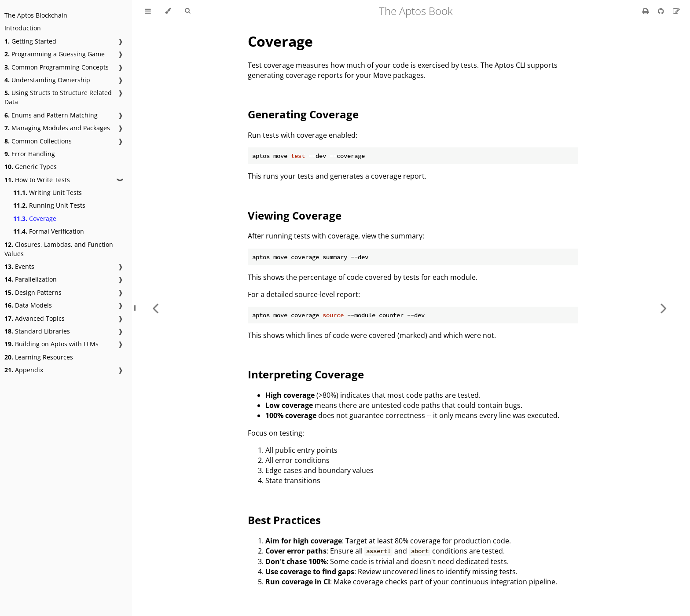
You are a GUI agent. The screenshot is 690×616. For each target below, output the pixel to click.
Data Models (28, 305)
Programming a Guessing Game (55, 54)
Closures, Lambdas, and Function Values (59, 249)
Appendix (24, 370)
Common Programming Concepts (57, 67)
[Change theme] (168, 11)
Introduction (23, 28)
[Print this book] (647, 11)
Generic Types (31, 167)
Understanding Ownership (47, 80)
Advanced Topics (35, 318)
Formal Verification (49, 231)
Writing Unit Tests (48, 192)
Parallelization (31, 279)
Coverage (35, 218)
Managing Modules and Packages (57, 128)
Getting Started (30, 41)
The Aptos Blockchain (36, 15)
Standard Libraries (37, 331)
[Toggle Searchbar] (187, 11)
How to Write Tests (37, 180)
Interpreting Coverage (306, 374)
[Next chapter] (664, 308)
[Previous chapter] (155, 308)
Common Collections (38, 141)
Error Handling (30, 154)
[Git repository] (662, 11)
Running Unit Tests (49, 205)
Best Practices (284, 520)
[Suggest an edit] (676, 11)
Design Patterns (33, 292)
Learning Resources (39, 357)
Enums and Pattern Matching (51, 115)
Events (19, 266)
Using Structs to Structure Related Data (58, 97)
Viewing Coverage (295, 215)
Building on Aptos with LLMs (51, 344)
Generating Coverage (303, 114)
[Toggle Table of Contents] (148, 11)
